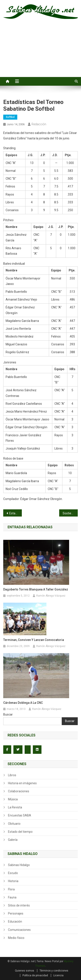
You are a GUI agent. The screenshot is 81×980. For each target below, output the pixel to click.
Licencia (58, 975)
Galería (13, 840)
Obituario (14, 824)
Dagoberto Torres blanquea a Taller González (36, 589)
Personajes (16, 913)
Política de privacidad (35, 975)
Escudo (13, 873)
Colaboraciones (19, 791)
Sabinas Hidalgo (19, 865)
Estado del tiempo (20, 832)
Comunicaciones (19, 930)
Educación (15, 921)
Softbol (10, 117)
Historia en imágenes (22, 783)
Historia (13, 881)
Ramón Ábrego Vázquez (51, 596)
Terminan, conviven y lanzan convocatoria (34, 640)
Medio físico (16, 938)
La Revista (15, 807)
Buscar (8, 714)
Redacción (39, 124)
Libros (12, 775)
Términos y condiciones (54, 971)
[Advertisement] (40, 53)
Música (13, 799)
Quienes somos (25, 971)
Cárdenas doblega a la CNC (23, 703)
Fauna (12, 897)
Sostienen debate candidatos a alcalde (70, 513)
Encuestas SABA (20, 815)
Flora (11, 889)
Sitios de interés (19, 905)
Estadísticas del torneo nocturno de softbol (16, 513)
